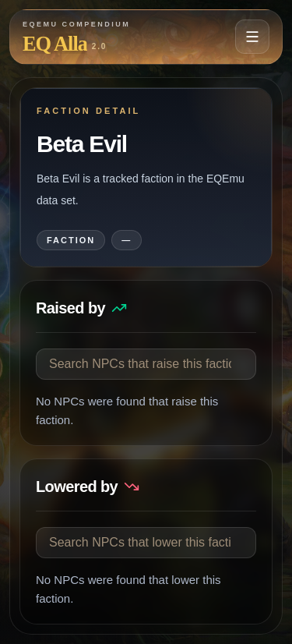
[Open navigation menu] (252, 37)
